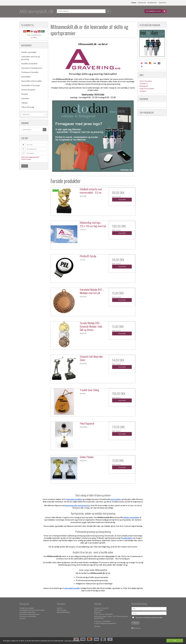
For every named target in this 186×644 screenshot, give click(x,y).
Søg (45, 129)
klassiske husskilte (74, 499)
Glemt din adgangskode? (30, 157)
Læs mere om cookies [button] (72, 641)
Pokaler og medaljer (29, 52)
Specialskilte (26, 77)
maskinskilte (127, 538)
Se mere (22, 618)
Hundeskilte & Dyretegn (31, 85)
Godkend (136, 623)
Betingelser (144, 86)
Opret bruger (26, 159)
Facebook (137, 628)
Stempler (25, 94)
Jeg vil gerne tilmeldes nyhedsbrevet (149, 617)
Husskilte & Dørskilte (29, 64)
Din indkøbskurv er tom (156, 11)
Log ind (25, 166)
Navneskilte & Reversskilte (31, 81)
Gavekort (143, 91)
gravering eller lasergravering (78, 505)
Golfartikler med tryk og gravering (30, 58)
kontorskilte (116, 499)
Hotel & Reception (28, 90)
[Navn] (149, 609)
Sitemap (97, 626)
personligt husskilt (72, 588)
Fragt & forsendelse (147, 89)
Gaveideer (25, 98)
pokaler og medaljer (131, 517)
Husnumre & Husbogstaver (32, 68)
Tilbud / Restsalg (28, 107)
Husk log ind (30, 153)
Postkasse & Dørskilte (30, 72)
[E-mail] (149, 613)
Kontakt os (144, 84)
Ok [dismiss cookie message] (175, 641)
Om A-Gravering (146, 81)
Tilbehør (24, 103)
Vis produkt (122, 199)
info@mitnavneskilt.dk (108, 623)
